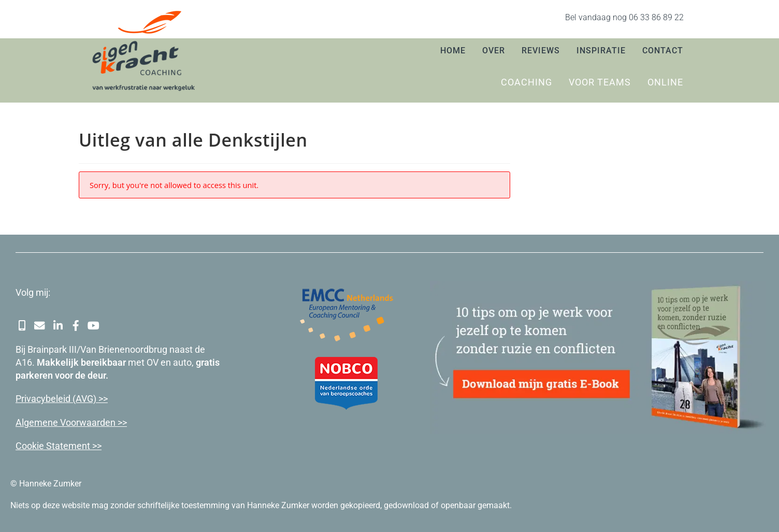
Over (494, 51)
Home (453, 51)
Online (665, 82)
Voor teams (600, 82)
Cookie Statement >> (59, 445)
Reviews (541, 51)
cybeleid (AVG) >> (72, 399)
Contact (663, 51)
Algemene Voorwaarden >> (71, 422)
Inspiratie (601, 51)
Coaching (526, 82)
